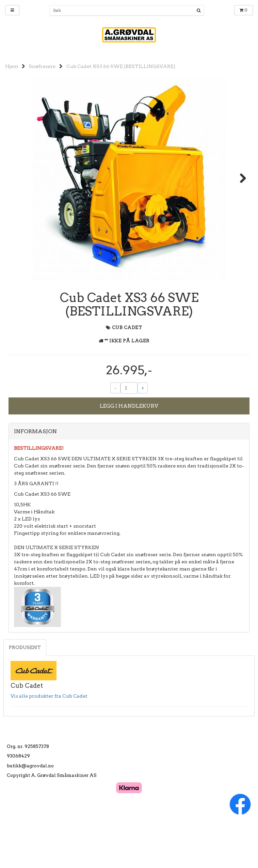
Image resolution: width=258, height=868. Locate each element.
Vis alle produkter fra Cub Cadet (49, 732)
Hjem (12, 66)
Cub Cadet (127, 364)
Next (240, 178)
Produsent (25, 683)
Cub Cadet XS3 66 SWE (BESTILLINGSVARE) (121, 66)
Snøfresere (42, 66)
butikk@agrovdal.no (30, 802)
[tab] (129, 467)
